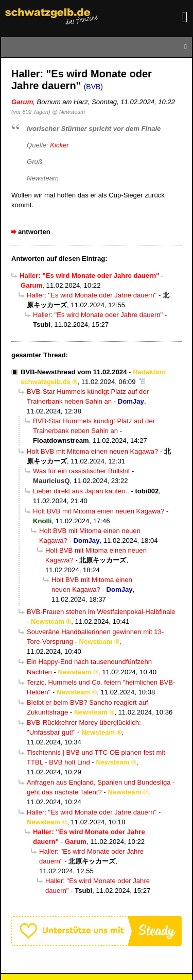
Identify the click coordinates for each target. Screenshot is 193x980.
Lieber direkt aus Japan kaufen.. (81, 491)
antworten (34, 232)
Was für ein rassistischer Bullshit (81, 471)
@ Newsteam (68, 112)
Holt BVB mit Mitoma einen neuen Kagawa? (92, 451)
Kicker (59, 145)
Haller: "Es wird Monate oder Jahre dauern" (92, 295)
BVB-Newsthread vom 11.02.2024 (74, 372)
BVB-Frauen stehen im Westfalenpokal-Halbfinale (101, 612)
